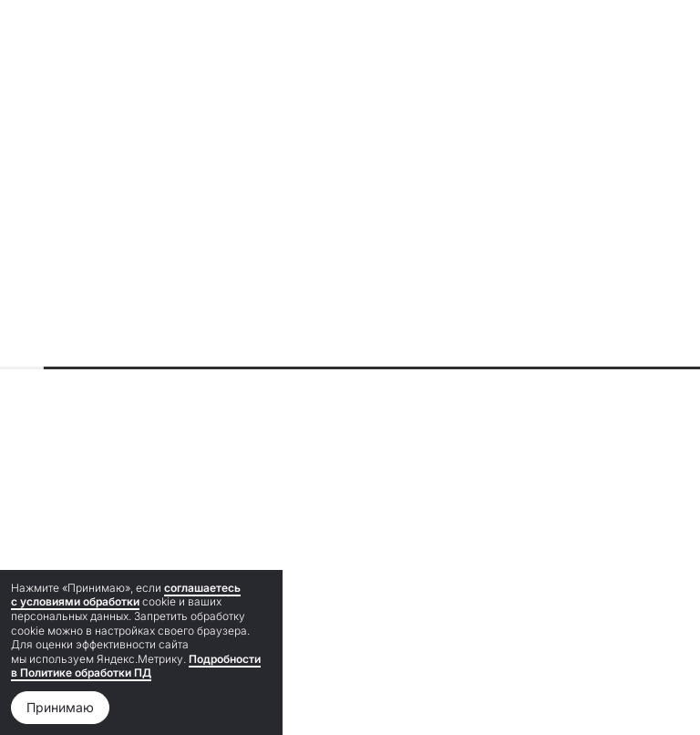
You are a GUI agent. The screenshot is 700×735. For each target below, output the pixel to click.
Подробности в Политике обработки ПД (136, 666)
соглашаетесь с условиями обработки (126, 595)
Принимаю (60, 707)
